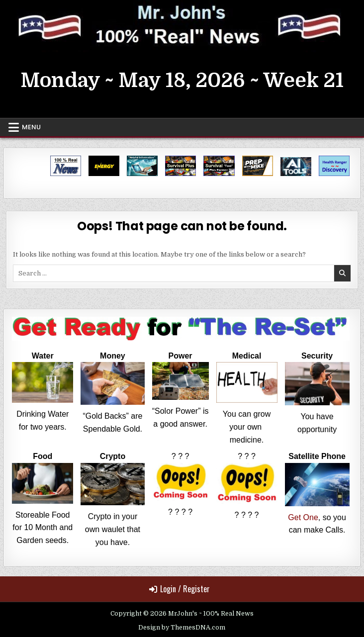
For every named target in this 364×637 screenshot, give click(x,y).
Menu (31, 127)
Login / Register (180, 589)
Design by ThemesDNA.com (182, 628)
